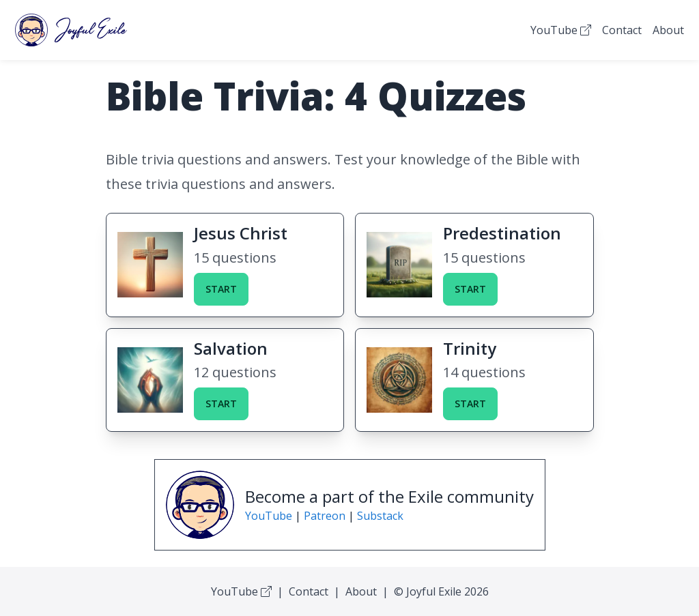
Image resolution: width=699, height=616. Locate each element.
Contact (622, 30)
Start (221, 289)
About (668, 30)
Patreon (325, 516)
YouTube (561, 30)
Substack (380, 516)
